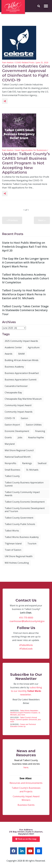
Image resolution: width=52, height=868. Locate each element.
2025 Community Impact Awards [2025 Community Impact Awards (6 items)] (21, 341)
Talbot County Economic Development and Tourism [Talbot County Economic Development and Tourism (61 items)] (25, 510)
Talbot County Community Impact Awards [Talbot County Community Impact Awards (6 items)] (22, 494)
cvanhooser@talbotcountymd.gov (27, 621)
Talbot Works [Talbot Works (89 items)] (12, 531)
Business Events (26, 805)
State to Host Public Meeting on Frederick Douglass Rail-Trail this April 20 (25, 247)
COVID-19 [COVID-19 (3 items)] (10, 418)
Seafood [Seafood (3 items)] (42, 463)
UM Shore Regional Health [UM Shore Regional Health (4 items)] (19, 556)
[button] (46, 6)
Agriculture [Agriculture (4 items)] (34, 347)
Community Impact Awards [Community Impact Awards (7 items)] (19, 412)
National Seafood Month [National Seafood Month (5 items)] (18, 457)
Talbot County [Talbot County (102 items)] (12, 476)
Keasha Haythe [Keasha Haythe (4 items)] (36, 437)
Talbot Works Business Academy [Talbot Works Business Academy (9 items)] (22, 537)
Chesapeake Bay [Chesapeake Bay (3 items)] (13, 392)
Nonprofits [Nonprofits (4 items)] (10, 463)
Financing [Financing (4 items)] (40, 431)
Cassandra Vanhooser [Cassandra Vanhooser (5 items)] (16, 386)
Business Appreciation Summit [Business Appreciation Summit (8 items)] (21, 380)
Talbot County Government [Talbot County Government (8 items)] (19, 518)
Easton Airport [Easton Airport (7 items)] (12, 425)
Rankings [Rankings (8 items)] (27, 463)
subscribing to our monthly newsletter (26, 691)
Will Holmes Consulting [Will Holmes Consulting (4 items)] (17, 563)
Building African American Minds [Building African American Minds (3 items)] (22, 360)
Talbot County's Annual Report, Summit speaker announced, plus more (26, 720)
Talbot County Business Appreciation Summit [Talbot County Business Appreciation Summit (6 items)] (24, 484)
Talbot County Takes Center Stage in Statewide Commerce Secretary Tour (25, 310)
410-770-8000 (26, 618)
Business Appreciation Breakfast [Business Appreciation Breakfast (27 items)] (22, 373)
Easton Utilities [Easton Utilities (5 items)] (34, 425)
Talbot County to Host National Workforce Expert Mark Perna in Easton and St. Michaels (24, 294)
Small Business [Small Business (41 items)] (12, 470)
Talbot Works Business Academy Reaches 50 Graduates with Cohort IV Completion (26, 278)
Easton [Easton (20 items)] (24, 418)
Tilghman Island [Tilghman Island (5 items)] (13, 544)
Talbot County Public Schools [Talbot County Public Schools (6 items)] (20, 524)
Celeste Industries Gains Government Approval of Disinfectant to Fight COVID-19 (26, 73)
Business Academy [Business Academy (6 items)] (14, 367)
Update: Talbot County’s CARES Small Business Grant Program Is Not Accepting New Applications (26, 163)
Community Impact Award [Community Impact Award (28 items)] (18, 405)
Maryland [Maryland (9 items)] (10, 444)
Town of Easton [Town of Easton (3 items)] (13, 550)
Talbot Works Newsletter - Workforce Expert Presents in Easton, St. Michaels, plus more (25, 713)
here (26, 767)
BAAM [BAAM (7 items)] (21, 354)
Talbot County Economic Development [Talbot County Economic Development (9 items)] (25, 502)
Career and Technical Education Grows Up (23, 725)
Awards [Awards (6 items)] (9, 354)
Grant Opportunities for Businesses (31, 150)
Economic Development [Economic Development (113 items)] (17, 431)
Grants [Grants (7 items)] (8, 437)
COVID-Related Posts (25, 62)
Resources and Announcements (26, 783)
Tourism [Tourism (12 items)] (32, 544)
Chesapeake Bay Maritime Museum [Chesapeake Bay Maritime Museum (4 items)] (23, 399)
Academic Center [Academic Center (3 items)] (13, 347)
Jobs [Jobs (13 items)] (20, 437)
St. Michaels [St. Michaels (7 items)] (32, 470)
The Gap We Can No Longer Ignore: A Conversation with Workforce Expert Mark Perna (26, 262)
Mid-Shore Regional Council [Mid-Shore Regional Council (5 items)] (19, 450)
